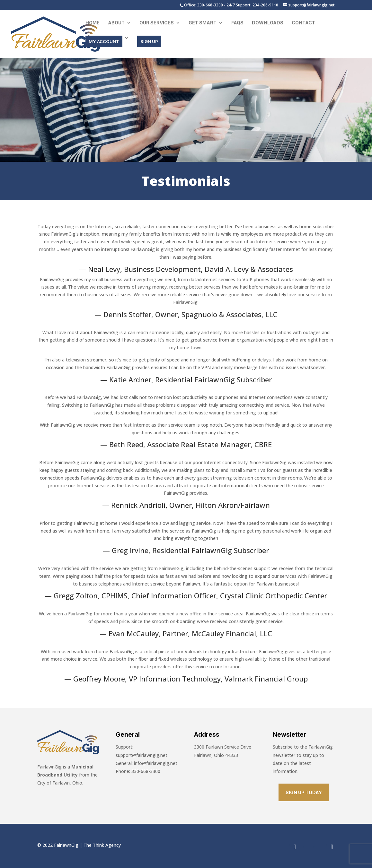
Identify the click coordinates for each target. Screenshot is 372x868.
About (116, 23)
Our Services (157, 23)
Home (93, 23)
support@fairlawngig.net (142, 755)
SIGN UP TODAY (304, 792)
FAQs (237, 23)
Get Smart (203, 23)
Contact (303, 23)
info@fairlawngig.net (156, 763)
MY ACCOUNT (104, 41)
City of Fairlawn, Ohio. (60, 783)
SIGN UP (149, 41)
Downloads (268, 23)
